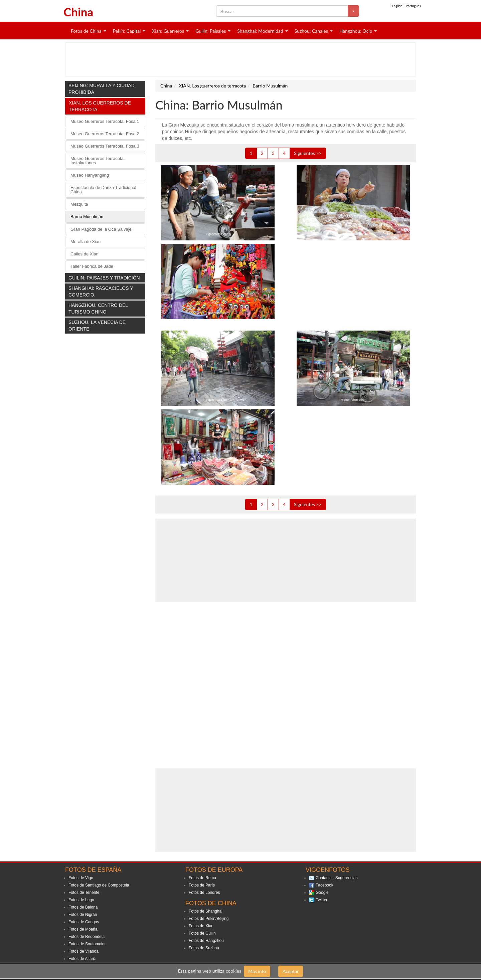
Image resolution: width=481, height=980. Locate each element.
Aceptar (291, 971)
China (78, 12)
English (397, 6)
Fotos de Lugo (81, 900)
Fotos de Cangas (84, 922)
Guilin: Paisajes (211, 31)
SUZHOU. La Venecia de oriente (97, 326)
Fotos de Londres (204, 893)
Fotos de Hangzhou (206, 941)
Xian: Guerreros (168, 31)
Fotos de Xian (201, 926)
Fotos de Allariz (82, 959)
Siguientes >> (308, 153)
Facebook (325, 885)
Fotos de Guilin (202, 933)
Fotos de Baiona (83, 907)
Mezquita (79, 204)
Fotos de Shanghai (206, 911)
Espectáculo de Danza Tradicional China (103, 190)
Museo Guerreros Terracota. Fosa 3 (105, 146)
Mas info (257, 971)
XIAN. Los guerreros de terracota (100, 106)
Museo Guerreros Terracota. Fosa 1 (105, 121)
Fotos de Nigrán (83, 915)
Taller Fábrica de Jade (92, 266)
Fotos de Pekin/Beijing (209, 919)
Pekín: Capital (127, 31)
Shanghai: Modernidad (260, 31)
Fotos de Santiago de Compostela (99, 885)
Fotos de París (202, 885)
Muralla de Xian (86, 242)
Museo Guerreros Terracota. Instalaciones (98, 161)
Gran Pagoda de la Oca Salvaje (101, 229)
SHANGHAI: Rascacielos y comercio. (101, 291)
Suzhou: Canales (311, 31)
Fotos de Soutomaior (87, 944)
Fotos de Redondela (87, 937)
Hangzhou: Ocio (356, 31)
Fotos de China (86, 31)
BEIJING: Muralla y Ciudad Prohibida (102, 89)
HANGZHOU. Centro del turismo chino (98, 309)
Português (413, 6)
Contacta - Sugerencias (337, 878)
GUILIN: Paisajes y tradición (104, 278)
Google (322, 893)
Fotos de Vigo (81, 878)
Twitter (322, 900)
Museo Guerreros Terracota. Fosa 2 (105, 134)
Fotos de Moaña (83, 929)
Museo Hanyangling (90, 175)
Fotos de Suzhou (204, 948)
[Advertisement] (240, 59)
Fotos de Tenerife (84, 893)
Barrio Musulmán (87, 217)
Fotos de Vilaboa (84, 951)
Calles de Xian (85, 254)
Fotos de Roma (202, 878)
